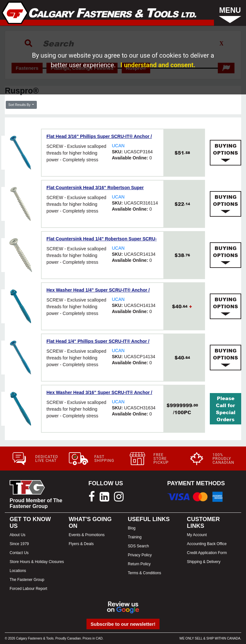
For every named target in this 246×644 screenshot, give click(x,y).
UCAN (118, 146)
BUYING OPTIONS (225, 153)
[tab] (225, 153)
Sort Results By (20, 105)
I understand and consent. (158, 65)
